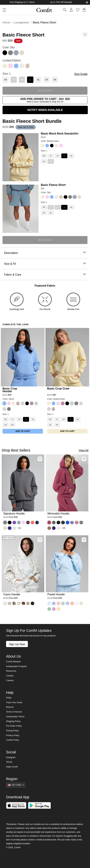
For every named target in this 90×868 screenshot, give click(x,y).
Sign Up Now (17, 644)
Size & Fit (45, 264)
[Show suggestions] (16, 785)
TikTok (9, 762)
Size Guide (81, 74)
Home (6, 22)
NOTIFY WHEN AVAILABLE (45, 110)
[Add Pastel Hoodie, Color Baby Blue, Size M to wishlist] (84, 540)
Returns (10, 707)
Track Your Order (14, 703)
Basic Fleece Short (53, 185)
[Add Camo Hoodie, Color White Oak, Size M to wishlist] (40, 540)
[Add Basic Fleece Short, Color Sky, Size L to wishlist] (85, 35)
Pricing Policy (12, 731)
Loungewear (21, 22)
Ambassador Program (16, 666)
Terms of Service (14, 712)
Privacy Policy (13, 735)
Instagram (11, 757)
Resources (11, 671)
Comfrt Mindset (13, 662)
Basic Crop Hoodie (10, 390)
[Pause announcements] (87, 2)
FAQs (9, 698)
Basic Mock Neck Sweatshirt (60, 133)
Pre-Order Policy (14, 726)
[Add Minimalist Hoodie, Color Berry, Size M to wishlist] (84, 459)
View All (83, 450)
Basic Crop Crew (58, 388)
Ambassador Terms (15, 717)
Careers (10, 680)
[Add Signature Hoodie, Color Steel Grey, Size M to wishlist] (40, 459)
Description (45, 253)
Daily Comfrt (12, 767)
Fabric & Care (45, 275)
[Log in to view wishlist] (78, 10)
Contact (10, 676)
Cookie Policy (12, 740)
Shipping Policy (13, 721)
